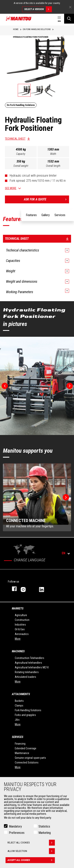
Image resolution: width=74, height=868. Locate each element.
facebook (12, 589)
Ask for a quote (47, 199)
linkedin (44, 589)
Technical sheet (15, 139)
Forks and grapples (25, 715)
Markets (18, 608)
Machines (18, 651)
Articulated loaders (25, 677)
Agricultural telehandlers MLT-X (32, 667)
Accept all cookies (31, 860)
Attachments (21, 694)
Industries (20, 625)
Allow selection (31, 851)
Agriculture (21, 615)
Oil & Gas (20, 629)
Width (53, 154)
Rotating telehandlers (27, 672)
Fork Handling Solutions (28, 710)
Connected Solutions (27, 762)
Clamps (19, 706)
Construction (22, 620)
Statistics (44, 826)
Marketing (45, 833)
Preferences (17, 833)
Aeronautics (22, 634)
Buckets (19, 701)
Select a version (38, 9)
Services (18, 737)
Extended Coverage (26, 748)
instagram (26, 589)
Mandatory (15, 826)
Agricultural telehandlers (28, 663)
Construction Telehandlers (30, 658)
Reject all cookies (31, 843)
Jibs (17, 720)
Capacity (21, 154)
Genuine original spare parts (30, 758)
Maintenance (22, 753)
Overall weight (21, 166)
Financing (20, 744)
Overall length (53, 166)
